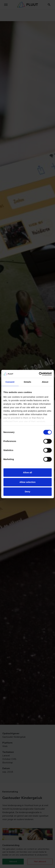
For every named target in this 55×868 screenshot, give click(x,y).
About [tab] (45, 382)
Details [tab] (28, 382)
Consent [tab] (10, 382)
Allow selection (27, 482)
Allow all (27, 472)
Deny (27, 492)
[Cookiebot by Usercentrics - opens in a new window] (39, 374)
